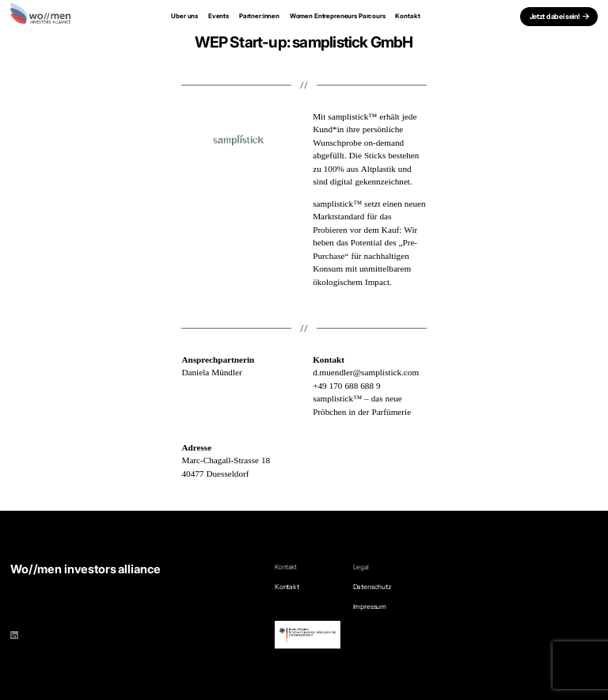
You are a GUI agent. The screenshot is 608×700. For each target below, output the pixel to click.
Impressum (370, 607)
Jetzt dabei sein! (555, 16)
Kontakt (407, 16)
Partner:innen (259, 16)
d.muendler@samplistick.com (366, 373)
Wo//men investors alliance (85, 569)
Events (218, 16)
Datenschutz (372, 587)
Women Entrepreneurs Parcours (338, 16)
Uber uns (184, 16)
